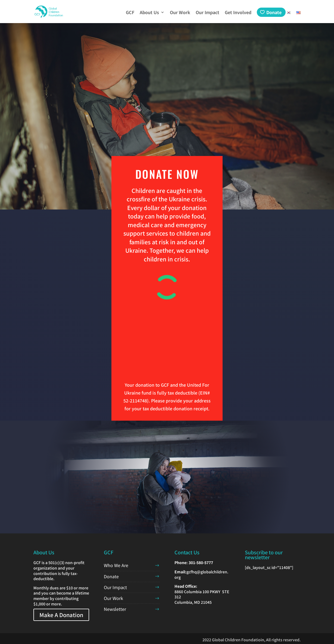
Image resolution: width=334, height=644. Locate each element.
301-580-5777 (201, 562)
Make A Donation (61, 615)
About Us (149, 13)
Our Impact (207, 13)
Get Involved (238, 13)
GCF (130, 13)
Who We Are (116, 565)
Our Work (180, 13)
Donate (274, 12)
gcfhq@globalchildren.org (201, 574)
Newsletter (115, 609)
